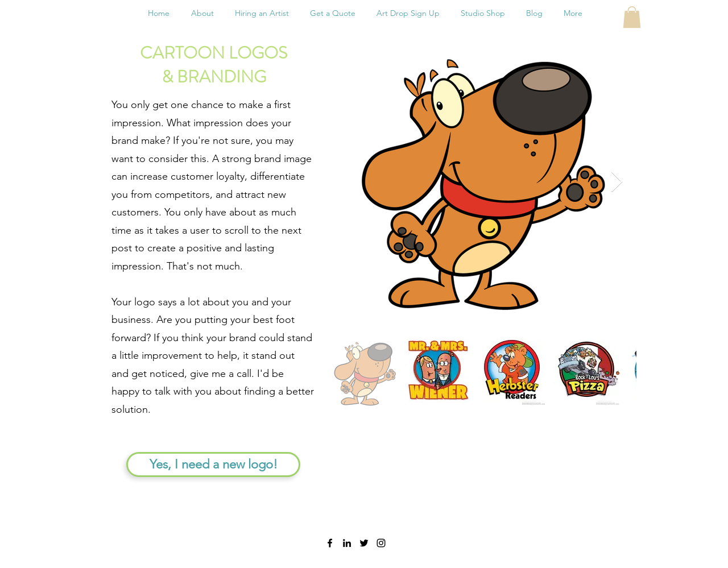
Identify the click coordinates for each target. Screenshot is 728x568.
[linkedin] (347, 543)
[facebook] (330, 543)
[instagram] (381, 543)
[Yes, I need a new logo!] (213, 465)
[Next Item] (617, 182)
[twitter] (364, 543)
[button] (632, 17)
